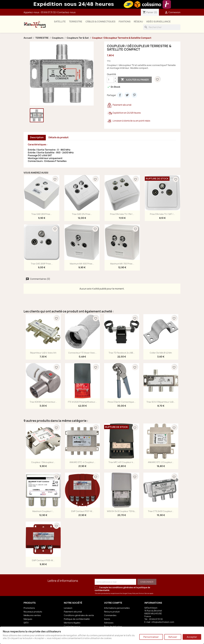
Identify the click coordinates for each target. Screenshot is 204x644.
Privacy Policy (132, 593)
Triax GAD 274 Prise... (82, 214)
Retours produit (112, 612)
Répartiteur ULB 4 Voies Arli (43, 353)
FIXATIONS (125, 22)
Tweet (127, 95)
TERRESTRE (76, 22)
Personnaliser (151, 637)
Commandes (110, 615)
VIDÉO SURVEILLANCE (158, 22)
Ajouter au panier (135, 80)
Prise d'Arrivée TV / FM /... (122, 214)
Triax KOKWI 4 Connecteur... (43, 402)
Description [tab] (37, 137)
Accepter (192, 637)
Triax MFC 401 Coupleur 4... (122, 462)
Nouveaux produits (33, 612)
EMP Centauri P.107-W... (82, 511)
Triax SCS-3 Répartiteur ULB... (161, 402)
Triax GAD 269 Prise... (42, 214)
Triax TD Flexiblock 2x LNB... (122, 353)
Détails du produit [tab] (58, 137)
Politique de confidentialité (77, 619)
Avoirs (107, 619)
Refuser (173, 637)
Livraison (68, 608)
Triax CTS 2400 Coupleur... (161, 511)
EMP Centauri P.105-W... (43, 560)
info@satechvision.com (163, 622)
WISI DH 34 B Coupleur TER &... (122, 511)
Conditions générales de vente (79, 615)
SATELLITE (60, 22)
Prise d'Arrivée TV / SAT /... (162, 214)
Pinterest (134, 95)
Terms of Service (144, 593)
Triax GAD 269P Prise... (42, 264)
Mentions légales (72, 623)
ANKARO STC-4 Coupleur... (82, 462)
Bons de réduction (113, 626)
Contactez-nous (66, 12)
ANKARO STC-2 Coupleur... (161, 462)
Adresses (109, 623)
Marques (28, 619)
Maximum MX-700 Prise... (122, 264)
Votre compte (113, 603)
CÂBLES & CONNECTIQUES (100, 22)
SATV (26, 623)
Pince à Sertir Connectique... (122, 402)
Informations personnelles (117, 608)
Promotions (29, 608)
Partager (120, 95)
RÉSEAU (138, 22)
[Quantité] (110, 80)
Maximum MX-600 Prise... (82, 264)
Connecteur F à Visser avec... (82, 353)
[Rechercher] (162, 27)
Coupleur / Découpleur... (43, 462)
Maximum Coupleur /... (43, 511)
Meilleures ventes (32, 615)
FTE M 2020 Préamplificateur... (82, 402)
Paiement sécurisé (73, 612)
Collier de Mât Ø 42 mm (161, 353)
